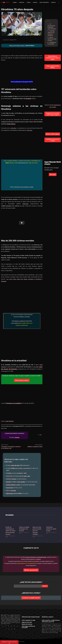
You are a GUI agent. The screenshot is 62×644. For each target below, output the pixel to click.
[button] (59, 3)
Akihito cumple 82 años (35, 447)
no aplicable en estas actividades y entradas (23, 187)
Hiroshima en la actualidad (52, 43)
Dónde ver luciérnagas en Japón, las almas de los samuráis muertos (10, 531)
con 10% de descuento (22, 482)
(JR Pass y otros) (14, 488)
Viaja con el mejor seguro (17, 46)
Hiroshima (28, 99)
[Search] (45, 586)
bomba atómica (11, 124)
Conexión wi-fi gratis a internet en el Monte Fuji (11, 447)
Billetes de (11, 491)
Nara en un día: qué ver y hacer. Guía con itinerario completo (37, 531)
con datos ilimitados (16, 479)
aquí (25, 476)
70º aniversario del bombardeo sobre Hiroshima (52, 27)
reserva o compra (19, 321)
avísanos (17, 437)
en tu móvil (17, 493)
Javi (41, 435)
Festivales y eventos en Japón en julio (51, 529)
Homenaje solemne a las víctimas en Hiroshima (51, 33)
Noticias (3, 6)
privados (16, 473)
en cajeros (24, 468)
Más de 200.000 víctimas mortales (52, 39)
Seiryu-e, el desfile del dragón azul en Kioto (24, 529)
